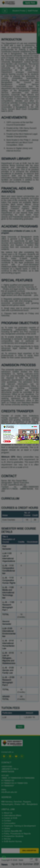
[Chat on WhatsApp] (4, 858)
